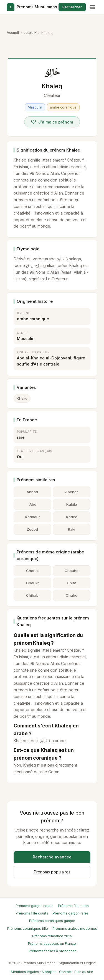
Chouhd (72, 571)
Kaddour (32, 517)
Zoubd (32, 529)
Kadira (72, 517)
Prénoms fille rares (73, 906)
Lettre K (30, 33)
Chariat (32, 571)
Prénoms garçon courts (35, 906)
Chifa (72, 583)
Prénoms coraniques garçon (52, 921)
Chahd (72, 595)
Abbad (32, 492)
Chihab (32, 595)
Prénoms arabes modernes (75, 929)
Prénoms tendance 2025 (52, 936)
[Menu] (93, 7)
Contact (65, 972)
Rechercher (72, 7)
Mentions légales (25, 972)
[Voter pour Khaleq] (52, 122)
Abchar (72, 492)
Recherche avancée (52, 857)
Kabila (72, 504)
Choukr (32, 583)
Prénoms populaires (52, 872)
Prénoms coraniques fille (28, 929)
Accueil (13, 33)
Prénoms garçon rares (71, 913)
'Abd (32, 504)
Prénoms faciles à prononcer (52, 951)
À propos (49, 972)
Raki (72, 529)
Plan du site (84, 972)
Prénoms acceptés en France (52, 944)
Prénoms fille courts (32, 913)
